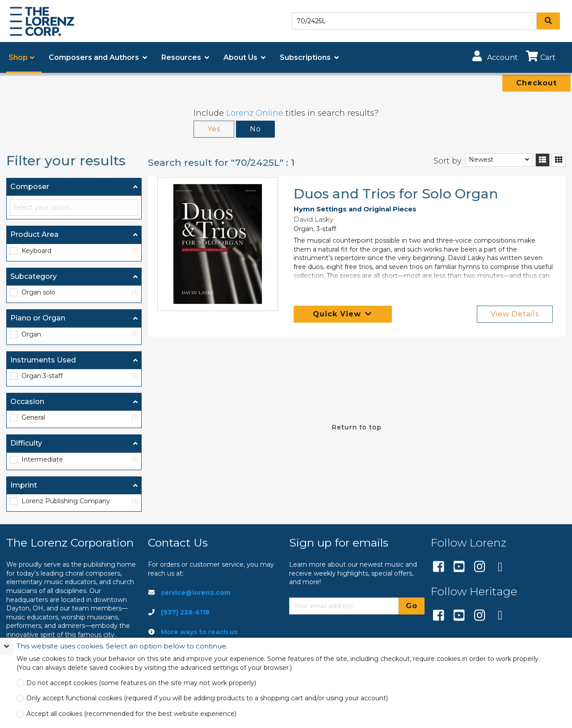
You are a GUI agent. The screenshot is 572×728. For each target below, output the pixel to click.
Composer (30, 187)
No (255, 129)
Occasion (27, 402)
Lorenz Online (255, 113)
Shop (18, 57)
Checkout (536, 83)
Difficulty (26, 443)
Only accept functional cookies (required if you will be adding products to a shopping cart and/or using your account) (207, 698)
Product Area (34, 234)
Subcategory (34, 276)
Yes (214, 129)
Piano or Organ (38, 318)
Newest (481, 160)
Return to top (357, 427)
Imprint (24, 485)
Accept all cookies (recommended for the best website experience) (131, 714)
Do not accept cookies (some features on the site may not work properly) (141, 683)
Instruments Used (43, 360)
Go (412, 606)
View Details (515, 314)
